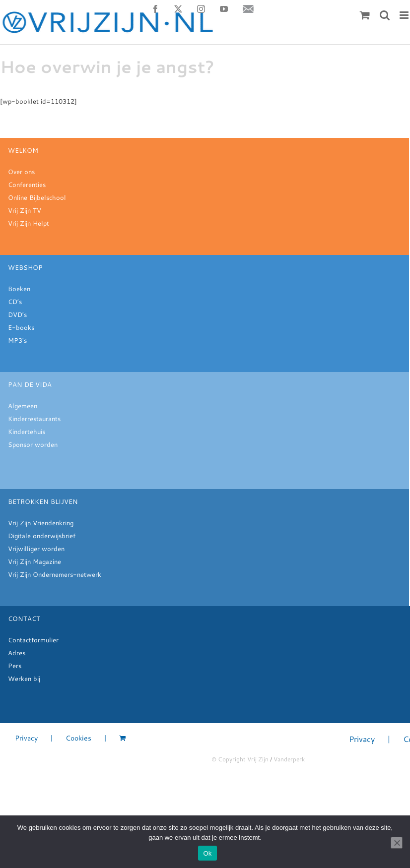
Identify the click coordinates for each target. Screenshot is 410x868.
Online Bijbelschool (37, 197)
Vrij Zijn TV (25, 210)
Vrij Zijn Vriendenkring (41, 523)
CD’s (15, 302)
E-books (21, 327)
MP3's (17, 340)
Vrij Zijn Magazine (34, 561)
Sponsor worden (33, 444)
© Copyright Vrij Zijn (240, 759)
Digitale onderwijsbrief (42, 536)
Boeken (19, 289)
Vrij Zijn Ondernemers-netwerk (55, 574)
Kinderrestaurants (34, 419)
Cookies (78, 738)
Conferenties (27, 185)
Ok (207, 853)
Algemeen (23, 406)
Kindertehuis (27, 432)
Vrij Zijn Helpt (29, 223)
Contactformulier (33, 640)
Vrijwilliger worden (36, 549)
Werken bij (24, 679)
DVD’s (17, 314)
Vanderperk (289, 759)
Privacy (26, 738)
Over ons (21, 172)
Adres (17, 653)
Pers (15, 666)
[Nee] (397, 843)
